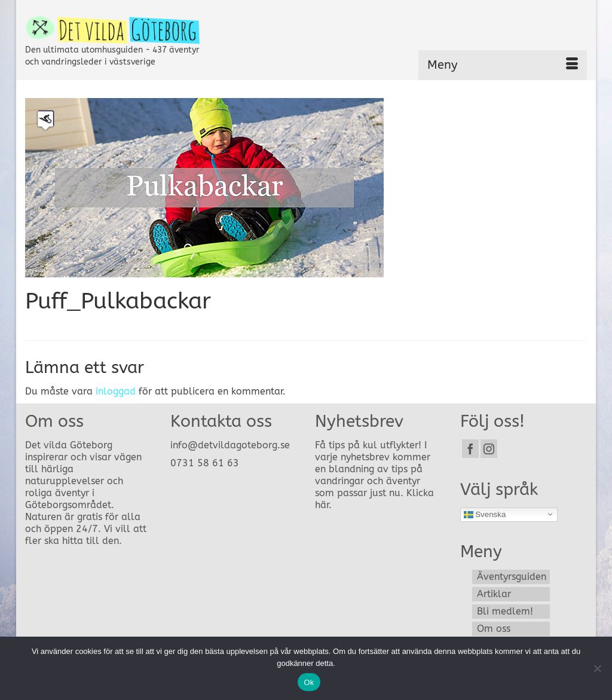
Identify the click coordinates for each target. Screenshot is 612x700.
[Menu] (503, 65)
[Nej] (597, 668)
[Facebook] (470, 449)
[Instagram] (489, 449)
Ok (309, 682)
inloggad (116, 391)
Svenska (485, 514)
